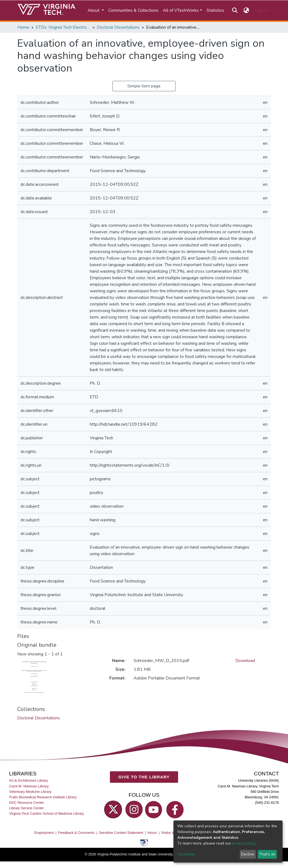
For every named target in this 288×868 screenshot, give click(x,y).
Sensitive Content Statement (121, 833)
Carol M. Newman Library (29, 786)
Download (245, 661)
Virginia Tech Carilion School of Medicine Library (47, 813)
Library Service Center (27, 808)
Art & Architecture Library (29, 781)
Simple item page (144, 86)
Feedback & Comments (76, 833)
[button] (246, 10)
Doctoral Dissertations (118, 27)
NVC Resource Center (27, 803)
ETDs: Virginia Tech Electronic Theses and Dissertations (63, 27)
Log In (261, 10)
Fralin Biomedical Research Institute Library (43, 797)
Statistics (215, 10)
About (94, 10)
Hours (152, 833)
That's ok (267, 854)
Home (23, 27)
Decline (248, 854)
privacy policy (244, 843)
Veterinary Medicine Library (30, 792)
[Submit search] (235, 10)
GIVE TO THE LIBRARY (144, 777)
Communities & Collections (133, 10)
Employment (44, 833)
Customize (186, 854)
